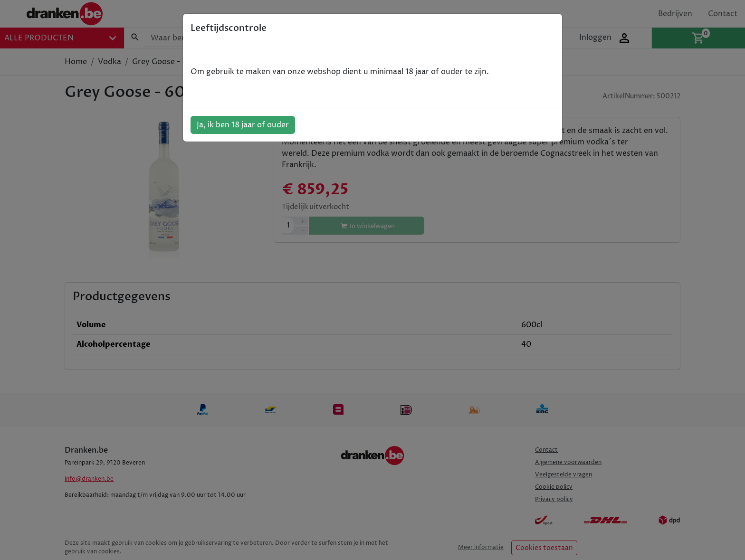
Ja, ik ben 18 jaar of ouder (243, 125)
